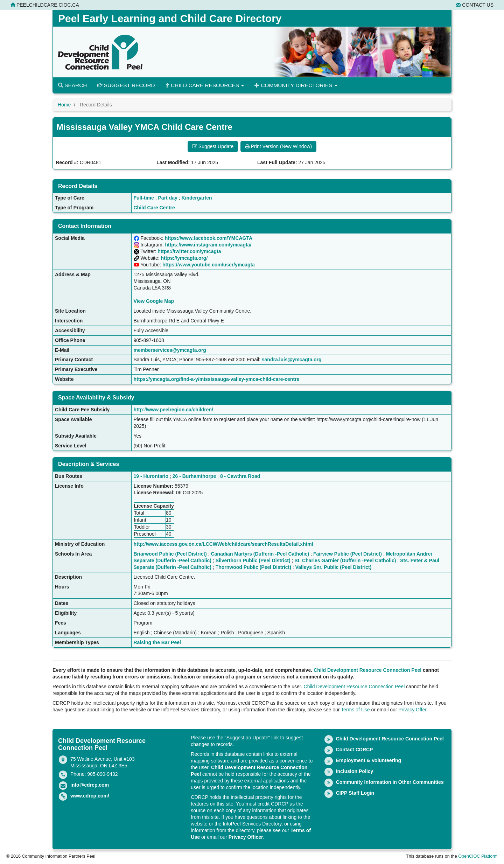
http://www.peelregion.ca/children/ (173, 410)
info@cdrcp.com (90, 785)
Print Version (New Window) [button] (278, 146)
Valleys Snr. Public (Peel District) (334, 567)
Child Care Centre (154, 208)
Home (64, 105)
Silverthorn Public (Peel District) (253, 560)
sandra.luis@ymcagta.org (292, 360)
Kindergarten (197, 198)
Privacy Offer (412, 710)
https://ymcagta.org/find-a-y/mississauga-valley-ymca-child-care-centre (217, 379)
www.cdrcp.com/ (90, 796)
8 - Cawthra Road (240, 476)
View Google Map (154, 301)
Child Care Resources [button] (205, 85)
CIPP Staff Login (355, 793)
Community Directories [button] (296, 85)
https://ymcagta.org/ (184, 258)
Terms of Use (355, 710)
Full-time (144, 198)
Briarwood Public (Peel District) (170, 554)
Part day (168, 198)
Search (72, 85)
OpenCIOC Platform (478, 856)
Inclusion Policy (355, 771)
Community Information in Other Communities (390, 782)
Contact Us (475, 5)
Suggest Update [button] (213, 146)
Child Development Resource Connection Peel (367, 670)
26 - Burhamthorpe (194, 476)
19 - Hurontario (151, 476)
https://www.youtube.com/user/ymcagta (209, 265)
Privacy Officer (246, 837)
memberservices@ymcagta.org (170, 350)
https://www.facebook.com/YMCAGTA (209, 238)
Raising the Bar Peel (157, 642)
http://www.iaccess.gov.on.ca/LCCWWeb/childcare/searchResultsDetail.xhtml (223, 544)
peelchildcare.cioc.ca (45, 5)
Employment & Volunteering (369, 760)
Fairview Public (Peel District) (348, 554)
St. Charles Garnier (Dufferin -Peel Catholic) (345, 560)
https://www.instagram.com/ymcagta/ (208, 245)
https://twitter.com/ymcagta (189, 251)
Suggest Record (126, 85)
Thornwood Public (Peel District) (253, 567)
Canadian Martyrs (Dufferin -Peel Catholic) (260, 554)
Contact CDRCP (355, 750)
